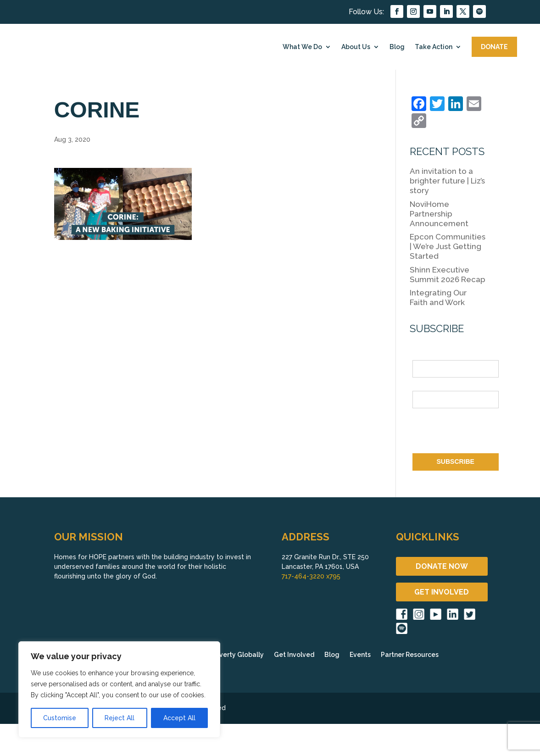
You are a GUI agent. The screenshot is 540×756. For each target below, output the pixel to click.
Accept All (179, 718)
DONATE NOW (442, 566)
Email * (423, 385)
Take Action (434, 47)
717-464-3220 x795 (311, 576)
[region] (119, 689)
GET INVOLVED (442, 592)
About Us (356, 47)
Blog (397, 47)
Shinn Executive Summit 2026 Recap (448, 275)
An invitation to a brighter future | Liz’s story (447, 181)
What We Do (302, 47)
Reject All (120, 718)
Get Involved (294, 655)
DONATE (494, 47)
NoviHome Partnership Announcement (439, 214)
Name (421, 355)
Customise (60, 718)
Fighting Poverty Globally (223, 655)
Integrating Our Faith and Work (438, 297)
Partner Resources (410, 655)
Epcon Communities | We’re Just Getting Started (448, 246)
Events (360, 655)
